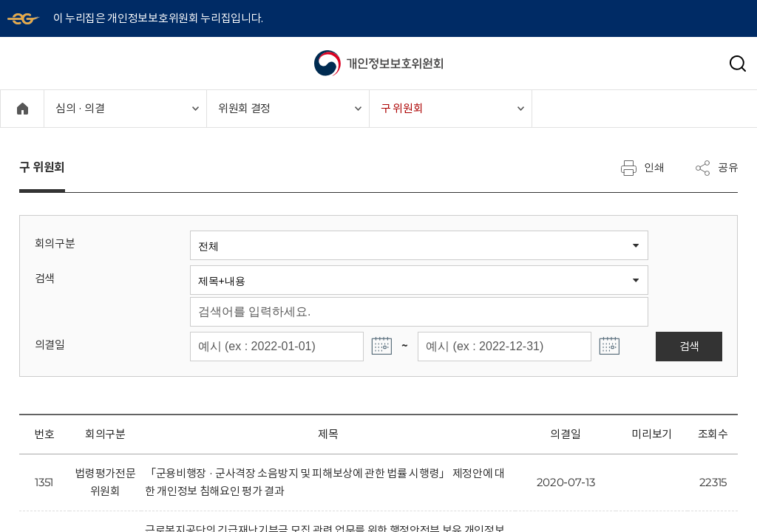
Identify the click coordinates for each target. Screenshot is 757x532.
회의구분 (55, 243)
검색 (45, 278)
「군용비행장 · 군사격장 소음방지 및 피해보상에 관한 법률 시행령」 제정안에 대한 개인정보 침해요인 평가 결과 (325, 482)
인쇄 (642, 168)
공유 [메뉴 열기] (716, 168)
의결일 (50, 345)
